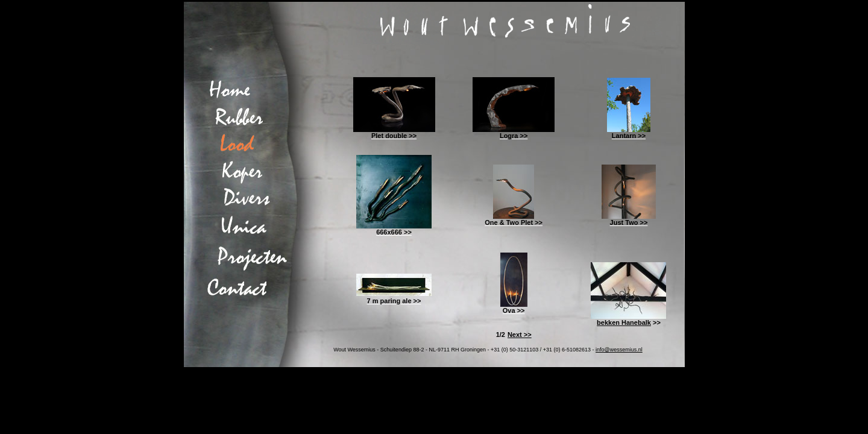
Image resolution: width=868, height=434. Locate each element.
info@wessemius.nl (619, 350)
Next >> (520, 335)
